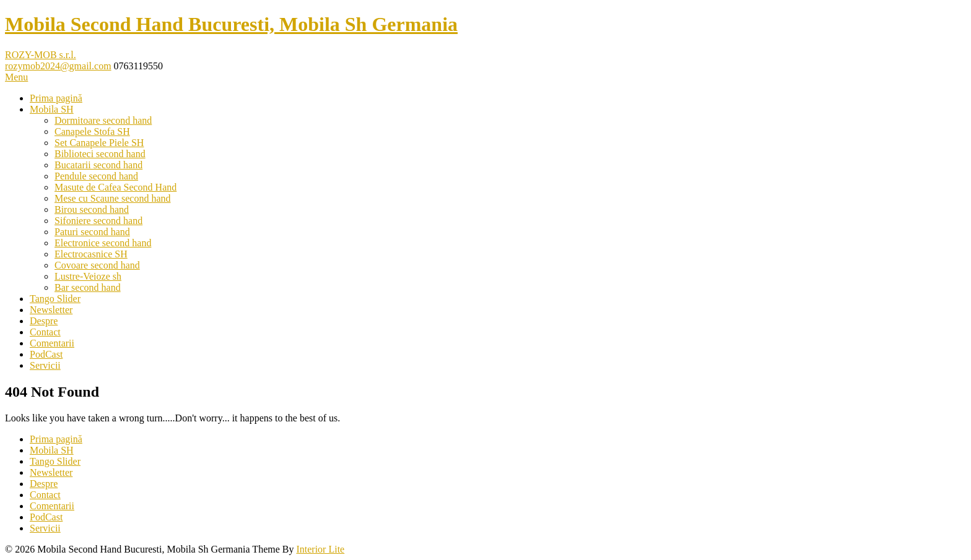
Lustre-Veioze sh (88, 276)
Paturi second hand (92, 232)
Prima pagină (56, 98)
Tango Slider (55, 299)
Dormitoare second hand (103, 120)
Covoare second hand (97, 265)
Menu (16, 77)
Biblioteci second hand (100, 154)
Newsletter (51, 310)
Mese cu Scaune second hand (113, 198)
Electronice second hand (103, 243)
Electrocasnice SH (91, 254)
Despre (44, 321)
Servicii (45, 365)
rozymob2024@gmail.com (58, 66)
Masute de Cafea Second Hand (115, 187)
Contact (45, 332)
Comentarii (52, 343)
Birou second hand (92, 209)
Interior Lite (320, 549)
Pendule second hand (96, 176)
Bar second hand (88, 287)
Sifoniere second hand (98, 221)
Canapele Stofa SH (92, 131)
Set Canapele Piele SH (99, 143)
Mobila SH (52, 109)
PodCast (46, 354)
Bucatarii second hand (98, 165)
